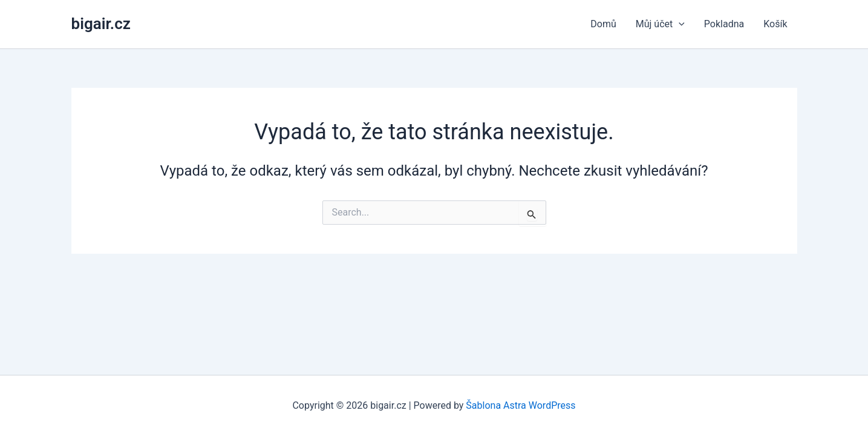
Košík (775, 24)
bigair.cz (101, 24)
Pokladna (724, 24)
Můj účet (660, 24)
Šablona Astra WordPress (520, 405)
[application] (679, 24)
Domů (603, 24)
